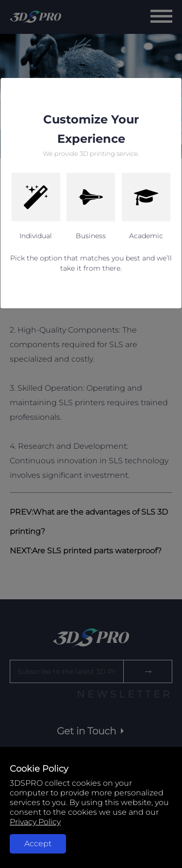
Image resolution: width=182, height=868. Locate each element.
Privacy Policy (35, 822)
